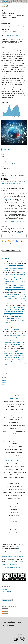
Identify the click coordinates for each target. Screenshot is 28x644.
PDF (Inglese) (7, 149)
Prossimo (23, 368)
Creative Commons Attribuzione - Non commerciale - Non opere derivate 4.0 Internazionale (13, 183)
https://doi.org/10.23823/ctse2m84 (13, 36)
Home (3, 5)
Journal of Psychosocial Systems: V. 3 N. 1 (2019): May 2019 (15, 282)
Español (4, 382)
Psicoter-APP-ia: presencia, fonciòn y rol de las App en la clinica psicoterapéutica (14, 354)
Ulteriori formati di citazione (9, 236)
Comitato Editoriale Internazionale (14, 436)
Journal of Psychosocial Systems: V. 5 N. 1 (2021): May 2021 (15, 300)
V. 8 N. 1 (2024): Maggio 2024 (17, 5)
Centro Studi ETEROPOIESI (14, 567)
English (4, 380)
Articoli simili (6, 258)
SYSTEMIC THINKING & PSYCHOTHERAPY (13, 557)
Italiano (4, 385)
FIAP (18, 548)
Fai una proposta (7, 600)
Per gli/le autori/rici (7, 591)
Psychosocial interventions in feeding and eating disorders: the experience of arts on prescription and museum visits (15, 296)
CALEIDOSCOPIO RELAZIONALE (10, 564)
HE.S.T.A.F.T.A (20, 562)
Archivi (8, 5)
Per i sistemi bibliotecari (8, 594)
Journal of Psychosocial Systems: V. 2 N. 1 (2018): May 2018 (15, 363)
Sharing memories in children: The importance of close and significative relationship (14, 309)
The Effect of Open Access (18, 222)
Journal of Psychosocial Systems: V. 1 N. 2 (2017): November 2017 (14, 313)
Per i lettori (5, 589)
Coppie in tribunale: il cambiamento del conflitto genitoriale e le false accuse (15, 326)
